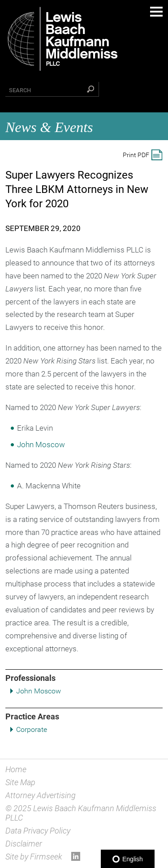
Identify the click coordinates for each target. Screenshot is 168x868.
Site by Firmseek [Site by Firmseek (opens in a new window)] (34, 857)
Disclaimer (24, 844)
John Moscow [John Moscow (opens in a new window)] (41, 445)
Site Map (20, 782)
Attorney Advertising (41, 795)
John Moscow (39, 691)
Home (16, 769)
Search (20, 90)
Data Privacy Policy (38, 831)
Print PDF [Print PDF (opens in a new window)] (136, 155)
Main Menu (156, 12)
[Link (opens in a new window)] (76, 858)
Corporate (32, 729)
